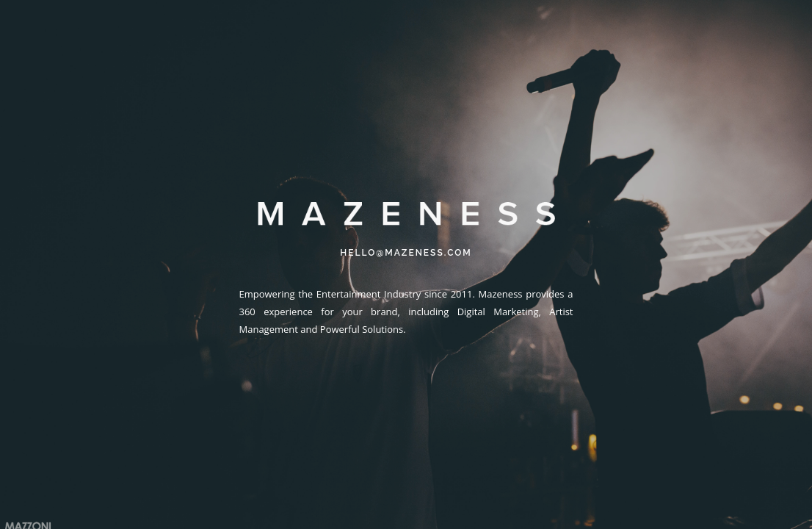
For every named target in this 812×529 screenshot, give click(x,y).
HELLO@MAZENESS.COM (406, 253)
